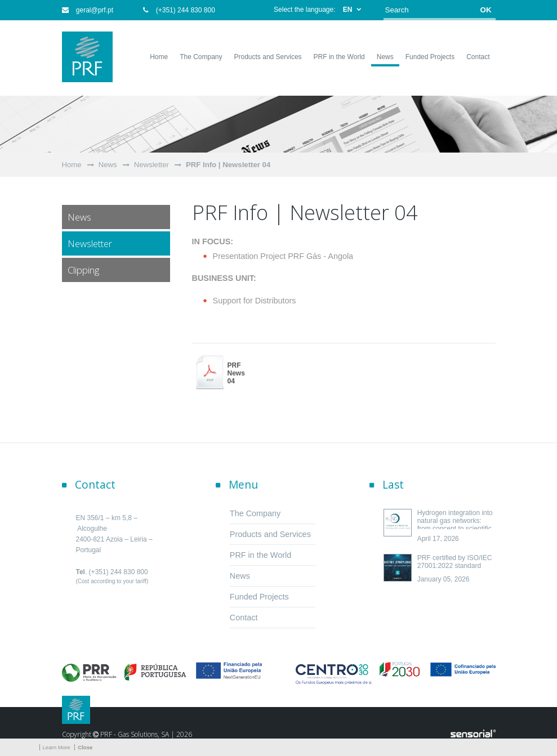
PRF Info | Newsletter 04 (228, 165)
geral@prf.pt (88, 10)
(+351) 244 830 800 (179, 10)
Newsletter (151, 165)
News (108, 165)
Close (85, 747)
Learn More (57, 747)
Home (72, 165)
